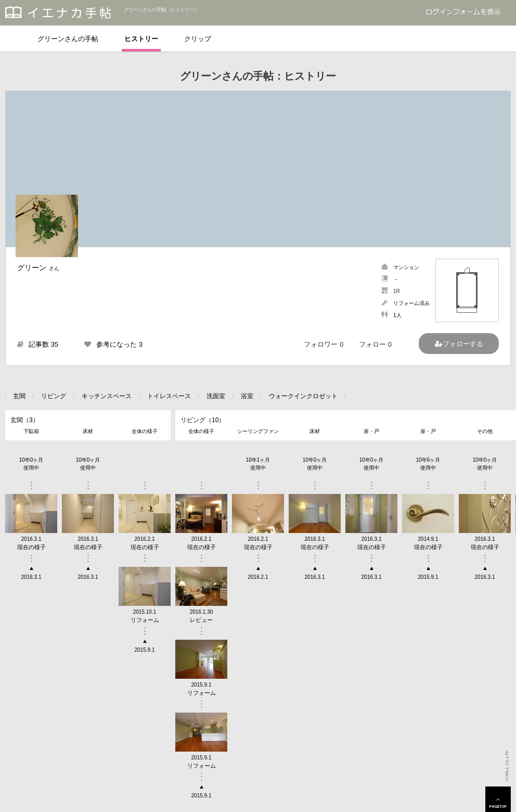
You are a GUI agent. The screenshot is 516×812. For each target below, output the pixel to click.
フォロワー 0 (324, 344)
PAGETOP (498, 799)
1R (397, 291)
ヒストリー (141, 39)
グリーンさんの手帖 (68, 39)
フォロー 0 (375, 344)
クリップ (198, 39)
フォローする (463, 344)
